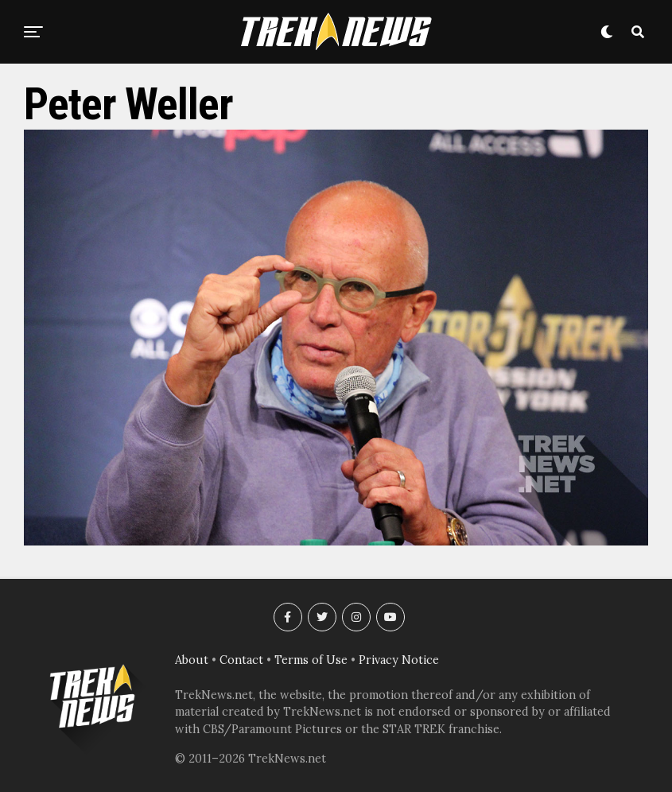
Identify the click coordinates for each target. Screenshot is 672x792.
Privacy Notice (399, 660)
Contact (241, 660)
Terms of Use (311, 660)
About (192, 660)
